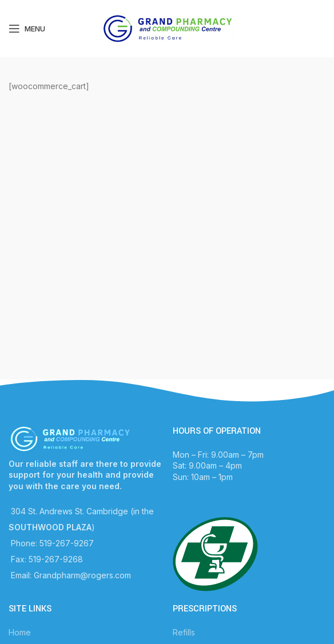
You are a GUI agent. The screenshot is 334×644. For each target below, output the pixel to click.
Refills (184, 632)
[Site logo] (167, 28)
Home (20, 632)
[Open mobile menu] (27, 29)
